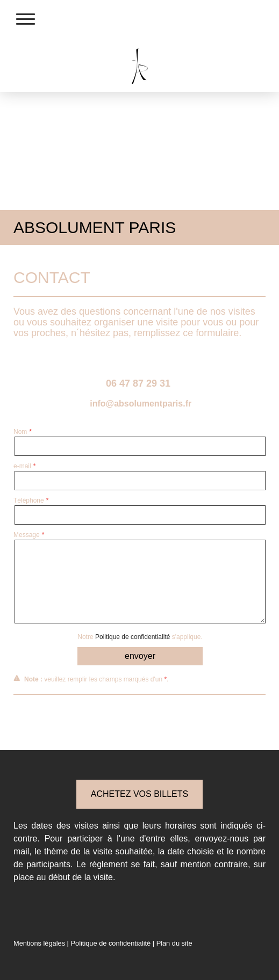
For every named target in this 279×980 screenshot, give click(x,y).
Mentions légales (39, 943)
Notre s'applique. (140, 637)
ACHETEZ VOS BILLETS (139, 794)
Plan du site (174, 943)
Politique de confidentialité (133, 637)
